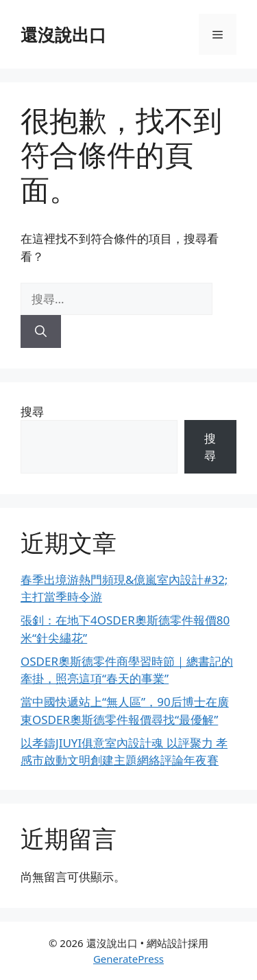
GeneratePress (128, 959)
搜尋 (32, 411)
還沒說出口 (63, 34)
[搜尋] (41, 331)
